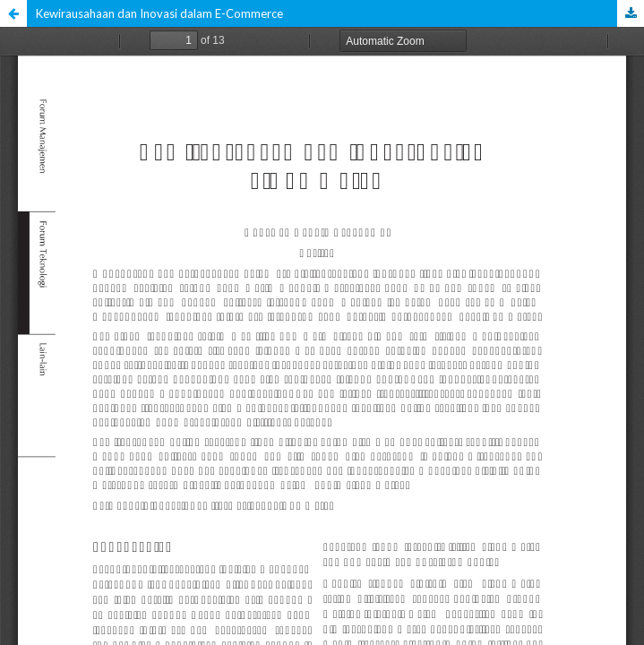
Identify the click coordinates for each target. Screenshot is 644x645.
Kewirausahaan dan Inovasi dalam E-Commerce (159, 13)
